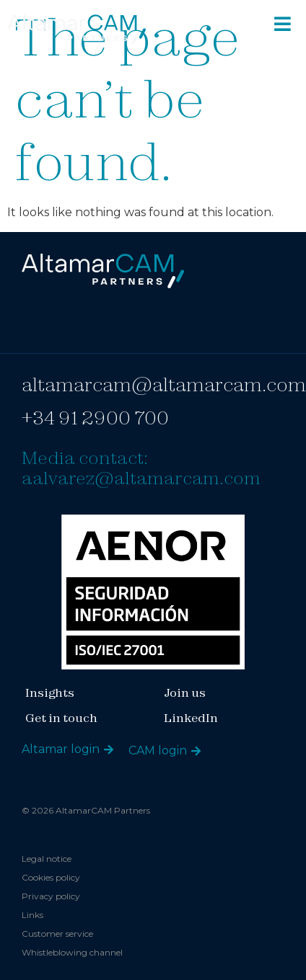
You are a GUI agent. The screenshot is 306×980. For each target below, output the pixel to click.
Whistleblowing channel (72, 952)
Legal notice (47, 859)
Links (32, 915)
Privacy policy (51, 896)
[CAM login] (196, 751)
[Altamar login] (109, 750)
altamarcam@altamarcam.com (164, 384)
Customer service (57, 934)
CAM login (158, 750)
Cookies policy (51, 877)
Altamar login (61, 749)
